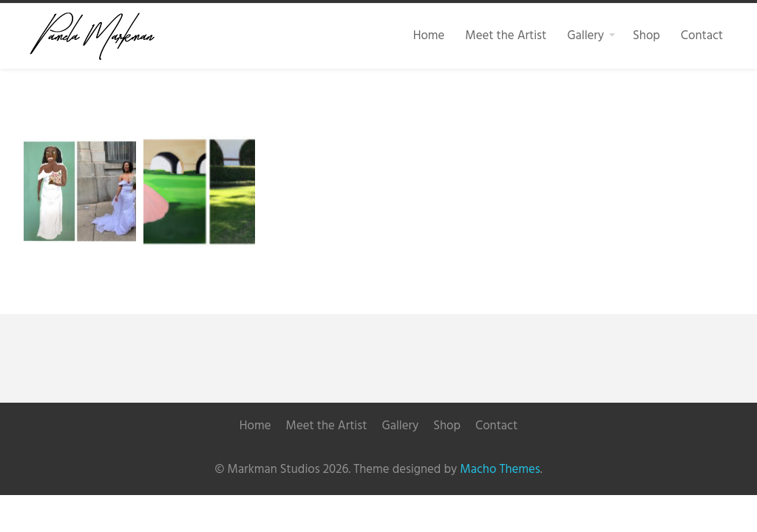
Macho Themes (500, 470)
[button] (80, 191)
